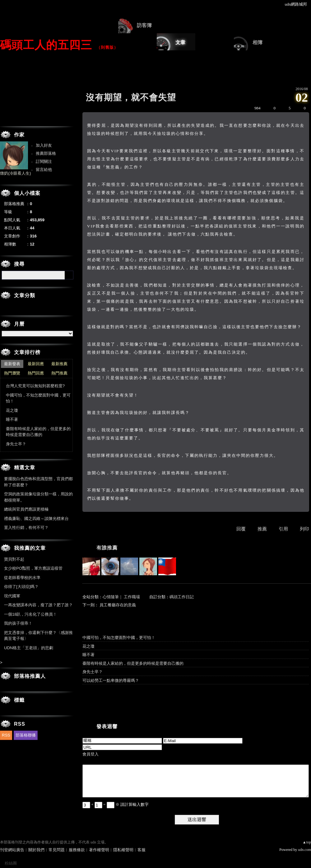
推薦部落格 (46, 153)
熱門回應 (36, 373)
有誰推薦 (107, 548)
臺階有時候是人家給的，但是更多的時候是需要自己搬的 (133, 663)
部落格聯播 (26, 735)
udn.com (304, 850)
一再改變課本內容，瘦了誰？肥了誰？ (38, 605)
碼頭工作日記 (182, 597)
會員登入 (91, 754)
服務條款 (77, 850)
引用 (283, 529)
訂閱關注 (44, 161)
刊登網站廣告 (12, 850)
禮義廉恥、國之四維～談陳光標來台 (36, 519)
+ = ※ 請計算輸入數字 (116, 804)
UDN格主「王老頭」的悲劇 (29, 648)
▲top (307, 842)
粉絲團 (11, 863)
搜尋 (69, 275)
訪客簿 (144, 25)
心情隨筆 (111, 597)
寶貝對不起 (14, 559)
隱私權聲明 (123, 850)
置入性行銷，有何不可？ (26, 528)
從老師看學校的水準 (22, 578)
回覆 (241, 529)
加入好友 (44, 145)
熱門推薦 (59, 373)
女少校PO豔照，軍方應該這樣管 (33, 568)
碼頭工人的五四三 (46, 45)
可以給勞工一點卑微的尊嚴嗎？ (111, 680)
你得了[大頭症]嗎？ (21, 587)
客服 (142, 850)
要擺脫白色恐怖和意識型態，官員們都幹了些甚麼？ (38, 482)
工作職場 (132, 597)
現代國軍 (12, 596)
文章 (180, 42)
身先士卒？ (93, 672)
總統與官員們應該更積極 (26, 509)
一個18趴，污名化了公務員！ (30, 614)
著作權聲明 (99, 850)
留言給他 (44, 170)
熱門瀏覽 (12, 373)
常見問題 (57, 850)
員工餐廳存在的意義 (118, 605)
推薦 (262, 529)
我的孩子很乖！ (18, 623)
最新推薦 (59, 364)
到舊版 (107, 47)
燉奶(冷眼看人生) (16, 173)
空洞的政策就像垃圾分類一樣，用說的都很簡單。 (38, 497)
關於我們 (36, 850)
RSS (6, 735)
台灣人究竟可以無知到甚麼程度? (35, 386)
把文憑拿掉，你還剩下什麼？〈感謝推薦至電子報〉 (38, 636)
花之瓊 (88, 646)
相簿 (258, 42)
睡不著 (88, 655)
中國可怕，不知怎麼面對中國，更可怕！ (119, 638)
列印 (304, 529)
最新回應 (36, 364)
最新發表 (12, 364)
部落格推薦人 (30, 676)
